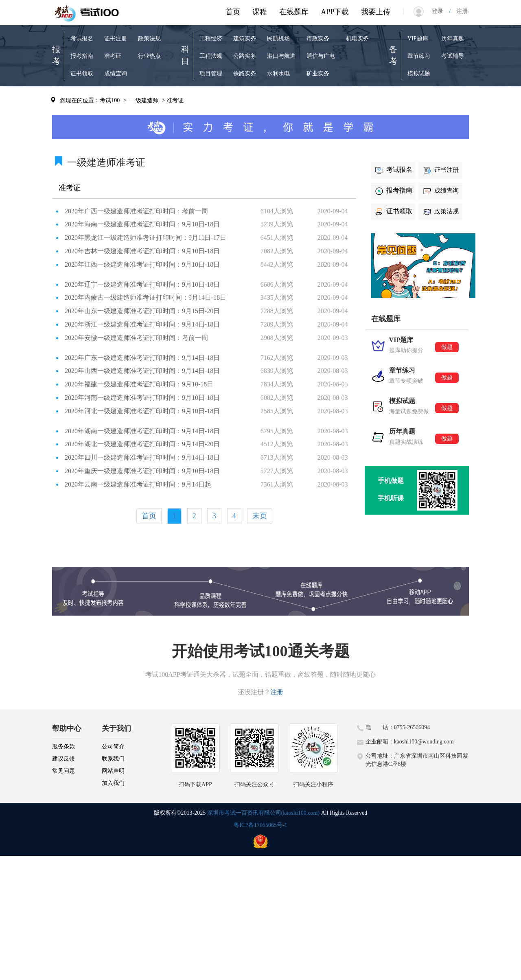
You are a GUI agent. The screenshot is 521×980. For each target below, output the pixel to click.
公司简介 (113, 747)
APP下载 (335, 12)
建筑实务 (245, 38)
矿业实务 (318, 73)
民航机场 (278, 38)
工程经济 (211, 38)
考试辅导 (453, 56)
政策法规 (149, 38)
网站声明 (113, 771)
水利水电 (278, 73)
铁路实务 (245, 73)
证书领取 (82, 73)
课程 (260, 12)
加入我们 (113, 783)
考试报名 (82, 38)
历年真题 (453, 38)
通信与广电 (321, 56)
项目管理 (211, 73)
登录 (440, 11)
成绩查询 (116, 73)
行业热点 (149, 56)
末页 (260, 516)
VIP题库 (418, 38)
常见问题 (63, 771)
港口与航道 (281, 56)
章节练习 (419, 56)
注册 (459, 11)
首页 (233, 12)
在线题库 (294, 12)
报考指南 (82, 56)
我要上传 (376, 12)
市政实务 (318, 38)
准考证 (113, 56)
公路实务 (245, 56)
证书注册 (116, 38)
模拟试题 (419, 73)
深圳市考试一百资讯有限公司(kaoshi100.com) (263, 813)
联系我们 (113, 759)
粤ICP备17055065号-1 (260, 825)
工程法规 (211, 56)
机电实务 (357, 38)
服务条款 (63, 747)
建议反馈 (63, 759)
